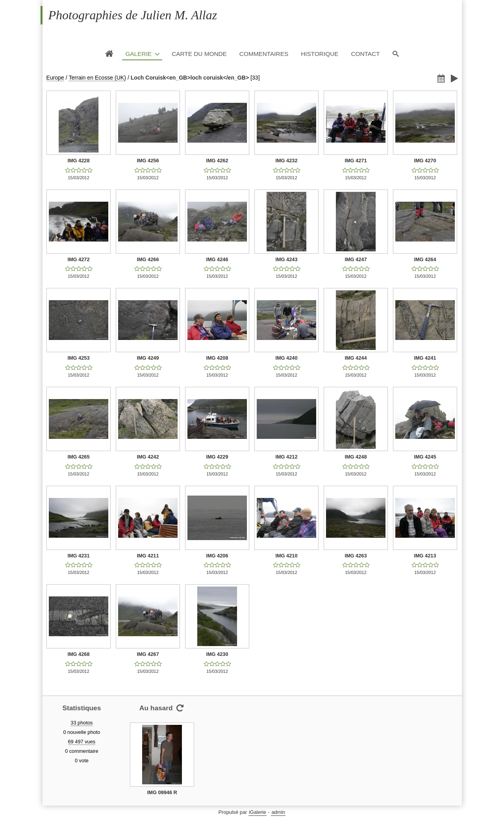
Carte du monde (199, 54)
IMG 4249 (148, 358)
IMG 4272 (78, 259)
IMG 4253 (78, 358)
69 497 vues (82, 742)
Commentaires (264, 54)
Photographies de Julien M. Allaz (133, 15)
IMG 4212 (286, 457)
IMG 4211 (148, 556)
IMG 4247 (356, 259)
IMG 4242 (148, 457)
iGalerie (258, 812)
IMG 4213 (425, 556)
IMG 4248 (356, 457)
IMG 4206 (217, 556)
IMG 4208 (217, 358)
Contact (365, 54)
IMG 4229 (217, 457)
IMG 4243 (286, 259)
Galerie (138, 54)
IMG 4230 (217, 654)
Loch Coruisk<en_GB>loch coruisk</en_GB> (190, 78)
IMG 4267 (148, 654)
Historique (320, 54)
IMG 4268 (78, 654)
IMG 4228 (78, 161)
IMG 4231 (78, 556)
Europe (55, 78)
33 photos (82, 723)
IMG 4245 (425, 457)
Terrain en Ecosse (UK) (97, 78)
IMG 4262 (217, 161)
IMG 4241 (425, 358)
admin (278, 812)
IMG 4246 (217, 259)
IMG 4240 (286, 358)
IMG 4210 (286, 556)
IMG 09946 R (162, 792)
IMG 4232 (286, 161)
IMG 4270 (425, 161)
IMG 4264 (425, 259)
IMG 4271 (356, 161)
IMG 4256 (148, 161)
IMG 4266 (148, 259)
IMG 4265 (78, 457)
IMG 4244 (356, 358)
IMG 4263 (356, 556)
